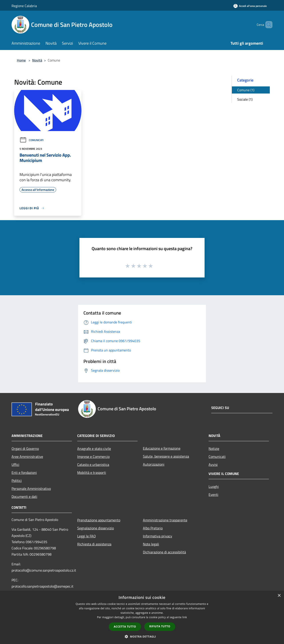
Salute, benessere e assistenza (166, 456)
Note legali (151, 544)
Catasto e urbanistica (93, 465)
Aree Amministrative (27, 457)
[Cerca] (267, 25)
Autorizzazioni (154, 464)
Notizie (214, 449)
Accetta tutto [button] (125, 627)
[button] (142, 636)
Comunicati (32, 140)
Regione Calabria (24, 6)
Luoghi (214, 486)
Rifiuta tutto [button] (160, 626)
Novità (37, 60)
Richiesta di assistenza (94, 544)
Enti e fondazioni (24, 473)
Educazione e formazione (162, 448)
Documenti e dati (24, 496)
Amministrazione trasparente (165, 520)
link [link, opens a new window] (185, 617)
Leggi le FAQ (87, 536)
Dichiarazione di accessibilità (164, 552)
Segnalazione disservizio (96, 528)
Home (21, 60)
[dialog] (142, 617)
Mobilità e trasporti (92, 473)
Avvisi (213, 465)
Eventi (213, 494)
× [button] (279, 596)
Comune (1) (246, 90)
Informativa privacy (158, 536)
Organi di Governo (25, 449)
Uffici (15, 465)
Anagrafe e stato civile (94, 449)
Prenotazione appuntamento (99, 520)
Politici (17, 481)
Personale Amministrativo (31, 488)
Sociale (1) (245, 99)
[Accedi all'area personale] (250, 6)
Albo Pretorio (153, 528)
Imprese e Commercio (93, 457)
